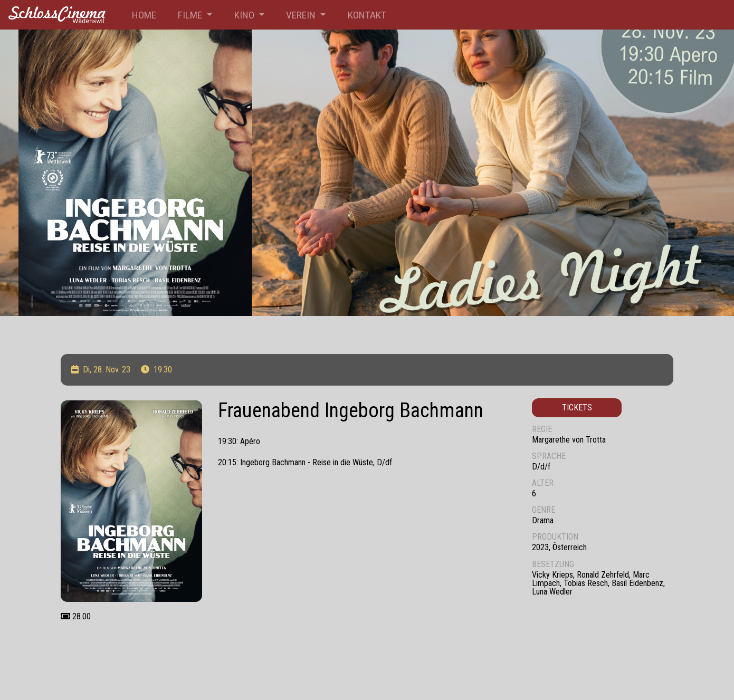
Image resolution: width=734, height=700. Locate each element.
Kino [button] (245, 15)
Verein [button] (302, 15)
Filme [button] (191, 15)
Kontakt (367, 15)
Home (144, 15)
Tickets (577, 407)
